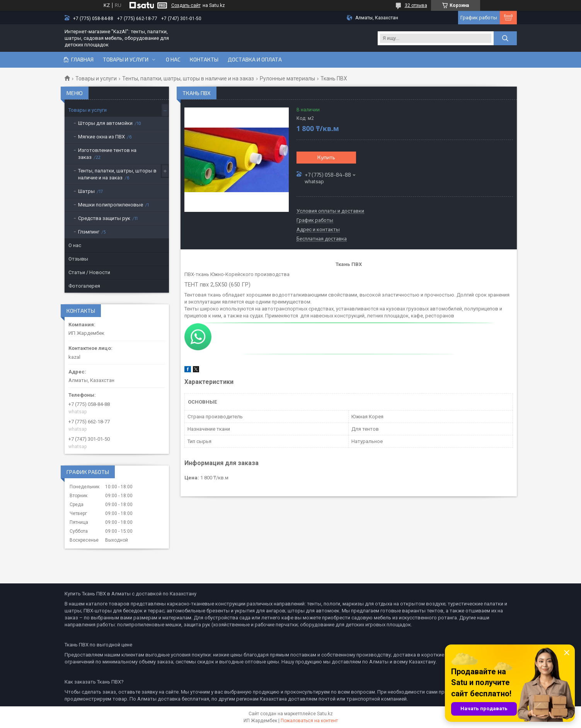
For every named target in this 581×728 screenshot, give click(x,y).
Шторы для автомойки (105, 123)
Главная (82, 60)
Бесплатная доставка (322, 239)
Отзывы (78, 259)
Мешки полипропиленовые (111, 205)
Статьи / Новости (89, 272)
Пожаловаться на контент (309, 721)
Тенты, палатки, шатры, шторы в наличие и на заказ (188, 78)
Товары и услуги (126, 60)
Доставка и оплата (255, 60)
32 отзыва (416, 5)
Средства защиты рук (104, 218)
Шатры (86, 191)
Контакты (204, 60)
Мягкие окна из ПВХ (101, 137)
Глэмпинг (89, 232)
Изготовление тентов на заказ (107, 154)
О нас (173, 60)
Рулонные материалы (287, 78)
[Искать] (505, 38)
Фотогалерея (84, 286)
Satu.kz (325, 714)
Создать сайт (186, 5)
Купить (326, 157)
